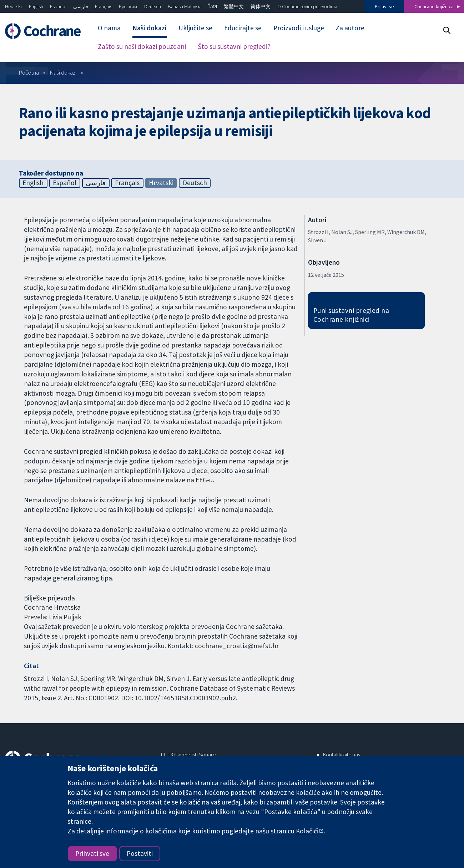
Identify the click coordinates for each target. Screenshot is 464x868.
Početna (29, 72)
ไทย (213, 6)
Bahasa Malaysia (185, 6)
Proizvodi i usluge (299, 28)
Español (58, 6)
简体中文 (261, 6)
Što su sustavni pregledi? (234, 46)
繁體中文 (234, 6)
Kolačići (307, 831)
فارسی (81, 6)
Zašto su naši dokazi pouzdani (142, 46)
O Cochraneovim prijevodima (307, 6)
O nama (109, 28)
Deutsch (153, 6)
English (36, 6)
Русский (128, 6)
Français (104, 6)
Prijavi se (384, 6)
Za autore (350, 28)
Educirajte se (243, 28)
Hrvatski (13, 6)
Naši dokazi (150, 28)
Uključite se (195, 28)
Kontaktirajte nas (342, 755)
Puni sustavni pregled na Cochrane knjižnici (351, 315)
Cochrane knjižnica (434, 6)
